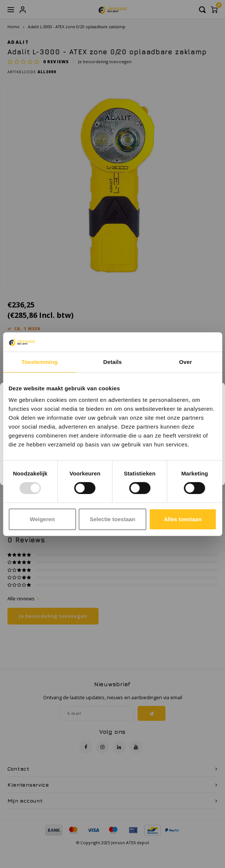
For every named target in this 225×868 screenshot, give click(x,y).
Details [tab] (113, 362)
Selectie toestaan (112, 519)
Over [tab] (186, 362)
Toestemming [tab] (39, 362)
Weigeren (42, 519)
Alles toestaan (183, 519)
